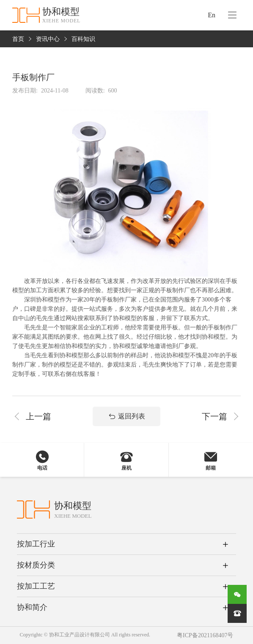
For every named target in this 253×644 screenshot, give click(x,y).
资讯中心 (48, 39)
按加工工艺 (36, 586)
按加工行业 (36, 544)
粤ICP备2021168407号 (205, 635)
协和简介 (32, 607)
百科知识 (83, 39)
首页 (18, 39)
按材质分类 (36, 565)
